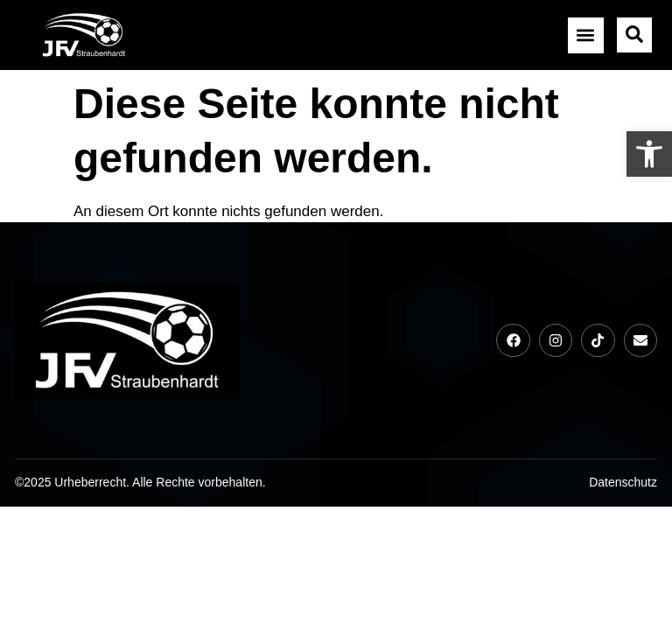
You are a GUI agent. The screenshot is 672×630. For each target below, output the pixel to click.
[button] (586, 35)
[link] (649, 154)
